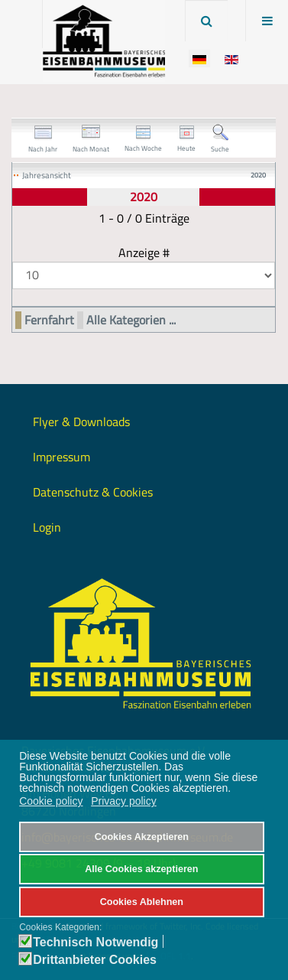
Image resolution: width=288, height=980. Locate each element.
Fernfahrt (49, 320)
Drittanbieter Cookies (95, 960)
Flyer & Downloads (81, 422)
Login (47, 527)
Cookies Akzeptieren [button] (142, 837)
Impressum (61, 457)
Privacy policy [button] (124, 801)
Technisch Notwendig (95, 943)
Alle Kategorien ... (131, 320)
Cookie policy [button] (51, 801)
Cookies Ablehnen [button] (142, 902)
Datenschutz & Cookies (93, 492)
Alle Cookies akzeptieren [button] (141, 869)
